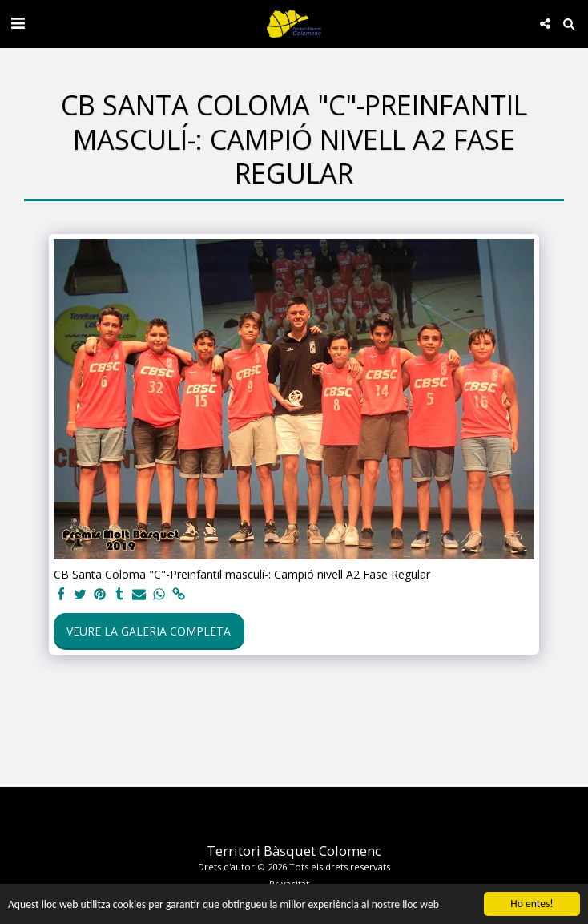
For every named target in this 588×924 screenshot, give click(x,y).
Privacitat (289, 884)
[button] (18, 23)
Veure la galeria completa (149, 631)
